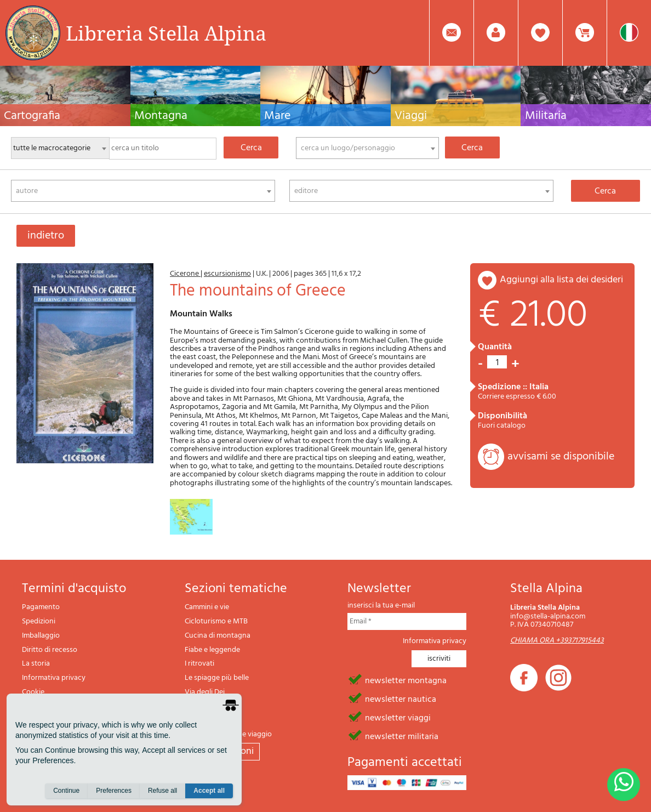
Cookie (33, 692)
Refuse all (162, 791)
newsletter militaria (402, 736)
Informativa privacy (54, 678)
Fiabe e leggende (212, 650)
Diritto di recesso (50, 650)
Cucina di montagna (218, 636)
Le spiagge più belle (217, 678)
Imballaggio (41, 636)
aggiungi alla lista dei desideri (561, 280)
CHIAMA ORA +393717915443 (557, 641)
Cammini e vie (207, 607)
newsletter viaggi (398, 717)
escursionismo (227, 274)
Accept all (209, 791)
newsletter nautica (401, 699)
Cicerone (185, 274)
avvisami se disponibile (561, 457)
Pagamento (41, 607)
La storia (36, 664)
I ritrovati (199, 664)
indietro (46, 236)
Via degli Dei (205, 692)
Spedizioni (39, 621)
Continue (66, 791)
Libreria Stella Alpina (166, 33)
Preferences (114, 791)
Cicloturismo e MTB (216, 621)
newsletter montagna (406, 680)
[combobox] (367, 148)
